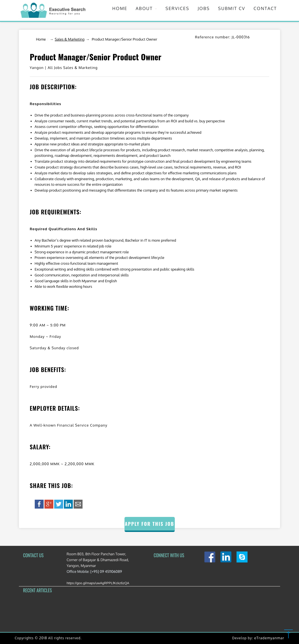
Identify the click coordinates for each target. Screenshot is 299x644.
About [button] (146, 8)
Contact (265, 8)
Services (177, 8)
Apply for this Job (149, 524)
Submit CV (232, 8)
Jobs (204, 8)
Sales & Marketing (70, 39)
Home (120, 8)
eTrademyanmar (269, 638)
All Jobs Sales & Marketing (73, 68)
